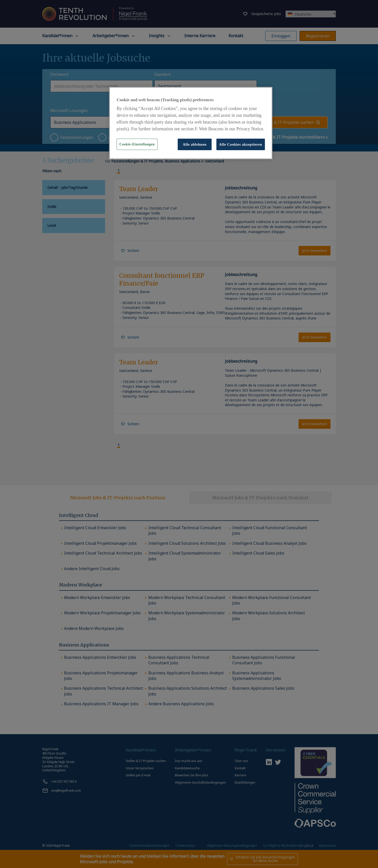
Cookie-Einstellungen (137, 144)
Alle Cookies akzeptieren (241, 144)
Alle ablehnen (195, 144)
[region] (191, 123)
